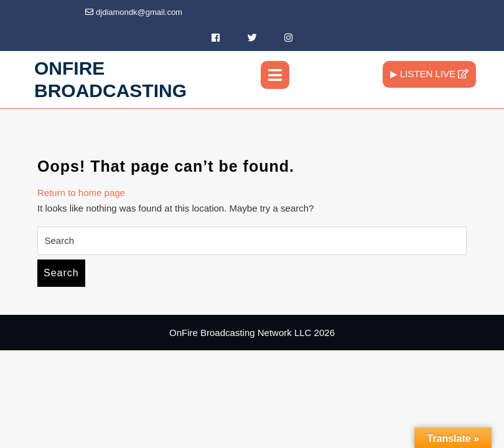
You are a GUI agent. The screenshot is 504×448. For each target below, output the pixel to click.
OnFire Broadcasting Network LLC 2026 (252, 333)
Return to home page (81, 193)
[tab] (275, 75)
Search (61, 273)
